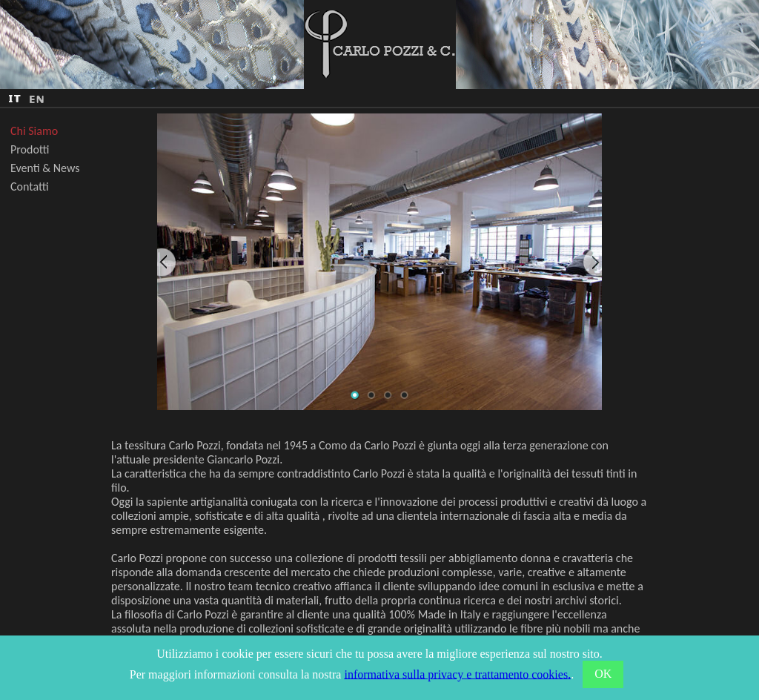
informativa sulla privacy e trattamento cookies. (457, 674)
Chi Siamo (34, 131)
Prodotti (30, 149)
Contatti (30, 186)
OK (603, 674)
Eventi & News (45, 168)
